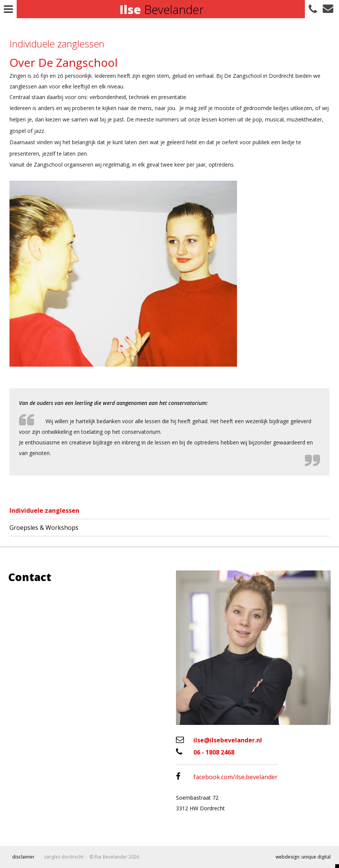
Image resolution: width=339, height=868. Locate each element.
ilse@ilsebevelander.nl (219, 740)
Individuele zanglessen (44, 510)
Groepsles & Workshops (44, 528)
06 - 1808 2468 (205, 752)
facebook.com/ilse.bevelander (227, 777)
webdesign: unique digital (303, 857)
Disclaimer (23, 857)
